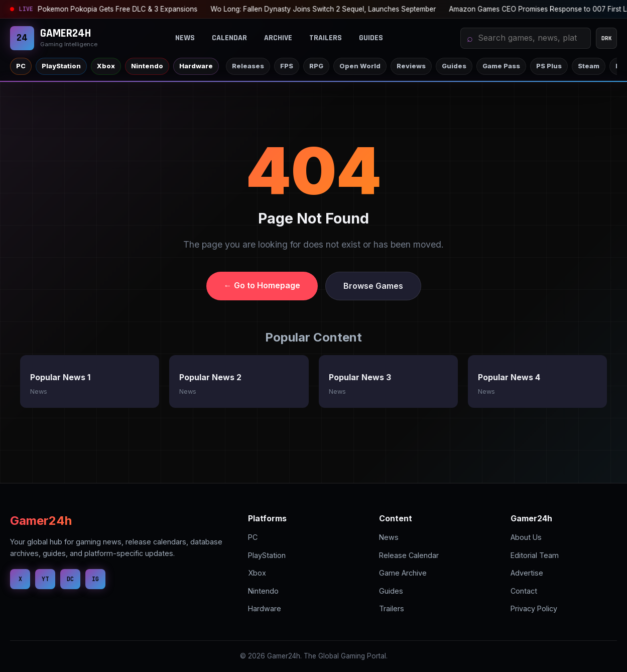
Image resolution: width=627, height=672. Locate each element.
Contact (524, 591)
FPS (287, 66)
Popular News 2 (210, 377)
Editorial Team (535, 555)
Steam (589, 66)
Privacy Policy (534, 608)
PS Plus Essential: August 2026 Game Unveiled (539, 9)
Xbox (106, 66)
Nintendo (147, 66)
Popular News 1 (60, 377)
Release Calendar (409, 555)
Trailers (326, 38)
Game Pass (501, 66)
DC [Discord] (70, 579)
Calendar (229, 38)
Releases (248, 66)
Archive (278, 38)
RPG (316, 66)
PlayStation (61, 66)
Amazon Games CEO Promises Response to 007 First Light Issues (345, 9)
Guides (371, 38)
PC (21, 66)
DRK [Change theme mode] (607, 38)
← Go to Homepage (262, 285)
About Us (526, 537)
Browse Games (373, 286)
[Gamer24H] (54, 38)
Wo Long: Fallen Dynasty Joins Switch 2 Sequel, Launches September (114, 9)
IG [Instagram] (95, 579)
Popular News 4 (509, 377)
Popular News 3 (360, 377)
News (185, 38)
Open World (360, 66)
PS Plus (549, 66)
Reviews (411, 66)
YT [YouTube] (45, 579)
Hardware (196, 66)
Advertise (527, 573)
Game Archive (403, 573)
